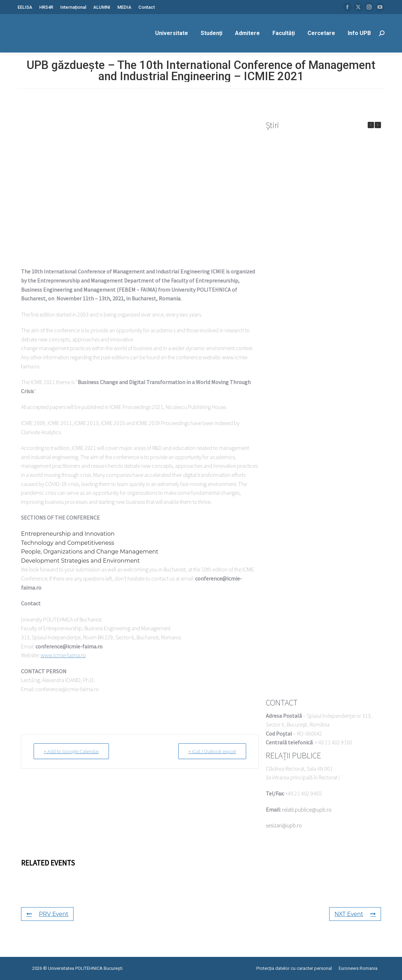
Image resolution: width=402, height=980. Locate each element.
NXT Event (355, 914)
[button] (378, 125)
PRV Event (47, 914)
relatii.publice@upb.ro (307, 809)
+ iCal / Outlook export (212, 751)
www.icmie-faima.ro (63, 655)
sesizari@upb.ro (284, 825)
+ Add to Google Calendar (71, 751)
